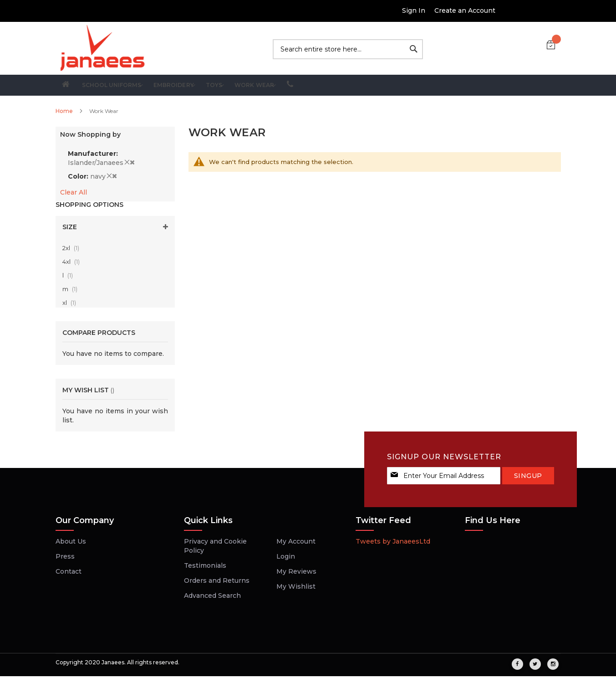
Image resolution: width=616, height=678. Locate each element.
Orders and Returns (217, 582)
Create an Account (465, 10)
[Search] (413, 49)
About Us (71, 543)
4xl (74, 264)
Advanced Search (212, 597)
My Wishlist (296, 588)
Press (65, 558)
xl (72, 305)
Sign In (414, 10)
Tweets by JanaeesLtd (393, 543)
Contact (69, 573)
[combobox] (348, 49)
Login (286, 558)
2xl (74, 250)
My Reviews (296, 573)
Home (65, 113)
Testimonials (205, 567)
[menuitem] (137, 86)
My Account (296, 543)
